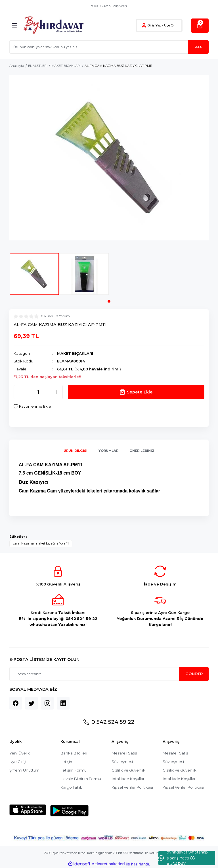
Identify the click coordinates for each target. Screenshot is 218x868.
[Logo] (54, 25)
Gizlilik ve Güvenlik (128, 770)
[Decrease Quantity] (20, 392)
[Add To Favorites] (32, 406)
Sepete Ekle (136, 392)
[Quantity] (38, 392)
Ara (198, 47)
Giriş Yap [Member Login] (154, 25)
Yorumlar (108, 451)
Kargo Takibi (72, 787)
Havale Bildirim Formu (81, 779)
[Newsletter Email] (109, 674)
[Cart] (200, 26)
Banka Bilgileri (74, 753)
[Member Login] (144, 26)
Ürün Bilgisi (76, 451)
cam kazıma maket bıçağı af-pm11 (41, 543)
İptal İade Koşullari (128, 779)
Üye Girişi (18, 762)
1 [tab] (109, 301)
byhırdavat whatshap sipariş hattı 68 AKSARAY (183, 858)
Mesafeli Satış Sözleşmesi (124, 757)
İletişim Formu (74, 770)
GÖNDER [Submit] (194, 674)
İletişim (67, 762)
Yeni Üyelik (20, 753)
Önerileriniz (142, 451)
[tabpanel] (34, 277)
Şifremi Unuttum (24, 770)
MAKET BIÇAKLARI (75, 353)
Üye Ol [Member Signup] (169, 25)
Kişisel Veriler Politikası (132, 787)
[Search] (109, 47)
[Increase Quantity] (57, 392)
